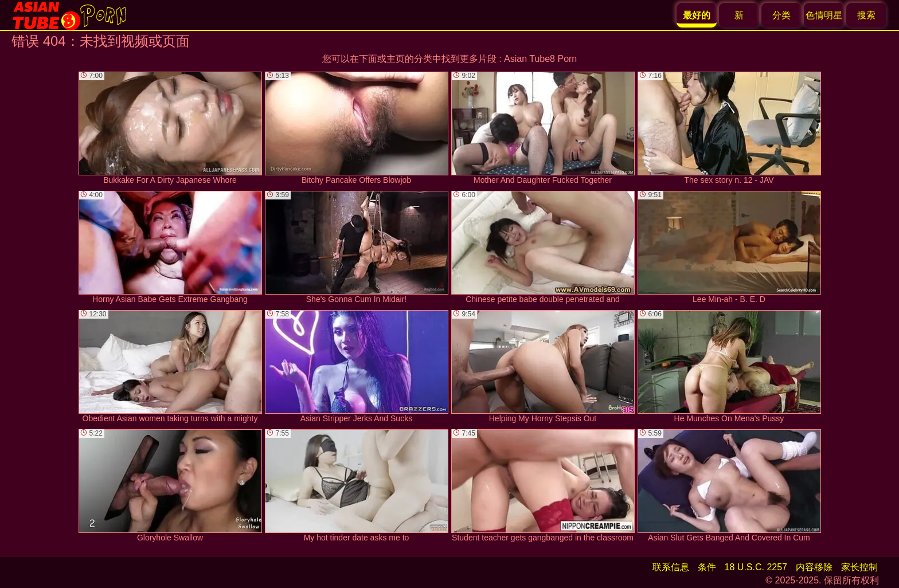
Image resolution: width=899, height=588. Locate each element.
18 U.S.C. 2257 (756, 567)
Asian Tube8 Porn (540, 59)
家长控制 (859, 567)
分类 (781, 15)
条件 (707, 567)
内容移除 (814, 567)
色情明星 (824, 15)
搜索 (866, 15)
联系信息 (671, 567)
